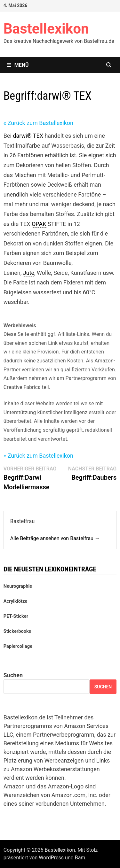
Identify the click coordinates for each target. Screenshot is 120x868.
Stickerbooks (17, 631)
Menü (18, 65)
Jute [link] (29, 273)
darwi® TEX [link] (28, 136)
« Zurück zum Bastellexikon (38, 123)
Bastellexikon (46, 29)
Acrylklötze (15, 601)
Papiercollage (18, 646)
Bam (80, 858)
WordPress (51, 858)
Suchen (13, 675)
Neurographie (18, 586)
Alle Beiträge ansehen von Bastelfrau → (55, 538)
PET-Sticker (16, 616)
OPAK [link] (39, 224)
